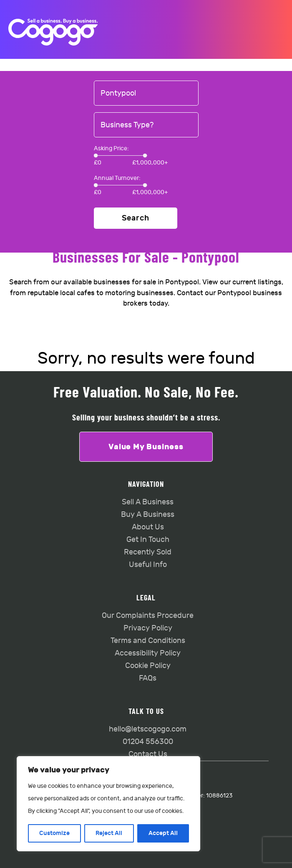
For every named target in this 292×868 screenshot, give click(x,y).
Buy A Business (148, 515)
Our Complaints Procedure (148, 616)
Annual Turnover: (117, 178)
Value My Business (146, 447)
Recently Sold (148, 552)
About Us (148, 527)
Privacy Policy (148, 628)
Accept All (163, 833)
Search (136, 218)
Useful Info (148, 565)
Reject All (109, 833)
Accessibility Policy (148, 653)
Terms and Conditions (148, 641)
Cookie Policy (148, 666)
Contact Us (148, 754)
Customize (54, 833)
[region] (108, 804)
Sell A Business (148, 502)
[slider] (96, 156)
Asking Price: (111, 148)
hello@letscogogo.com (148, 729)
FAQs (148, 678)
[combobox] (146, 94)
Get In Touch (148, 540)
